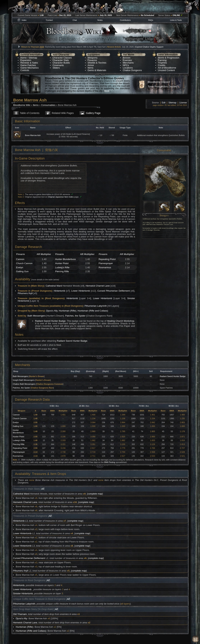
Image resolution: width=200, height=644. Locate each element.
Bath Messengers (37, 316)
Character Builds (61, 63)
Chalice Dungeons (132, 70)
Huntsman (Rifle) (68, 311)
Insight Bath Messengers (24, 380)
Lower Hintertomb (81, 291)
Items (91, 68)
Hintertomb (59, 291)
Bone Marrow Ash (33, 135)
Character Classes (62, 58)
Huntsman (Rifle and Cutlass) (93, 311)
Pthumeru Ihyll (25, 293)
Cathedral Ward (54, 286)
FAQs (151, 20)
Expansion (26, 60)
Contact (49, 20)
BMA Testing (110, 462)
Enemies (127, 60)
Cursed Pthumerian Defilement (114, 291)
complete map (95, 494)
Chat (75, 20)
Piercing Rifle (62, 271)
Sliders (56, 68)
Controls (25, 70)
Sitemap (33, 58)
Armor (91, 65)
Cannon (20, 259)
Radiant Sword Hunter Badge (50, 321)
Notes (100, 20)
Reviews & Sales (29, 63)
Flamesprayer (106, 263)
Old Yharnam (20, 614)
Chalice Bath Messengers (24, 384)
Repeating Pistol (107, 259)
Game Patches (28, 65)
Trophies (162, 63)
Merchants (128, 63)
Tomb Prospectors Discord (162, 86)
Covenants (58, 65)
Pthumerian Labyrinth (96, 306)
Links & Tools (176, 20)
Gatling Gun (22, 271)
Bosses (127, 58)
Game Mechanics (30, 68)
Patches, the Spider (75, 316)
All (43, 489)
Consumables (48, 105)
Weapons (93, 58)
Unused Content (166, 70)
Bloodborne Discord (159, 82)
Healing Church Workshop (121, 321)
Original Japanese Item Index (61, 197)
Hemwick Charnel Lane (98, 286)
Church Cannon (24, 263)
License (183, 103)
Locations (128, 68)
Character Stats (61, 60)
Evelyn (20, 267)
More (107, 91)
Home (24, 58)
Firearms (92, 60)
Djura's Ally (52, 311)
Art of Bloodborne (167, 68)
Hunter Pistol (62, 263)
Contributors (125, 20)
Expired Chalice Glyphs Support (149, 47)
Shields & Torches (97, 63)
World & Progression (169, 58)
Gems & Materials (97, 70)
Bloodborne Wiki (22, 105)
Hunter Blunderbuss (65, 259)
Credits (162, 65)
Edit (164, 103)
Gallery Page (93, 113)
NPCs (126, 65)
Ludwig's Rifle (62, 267)
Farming (162, 60)
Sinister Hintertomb (23, 593)
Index (24, 20)
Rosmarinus (105, 267)
